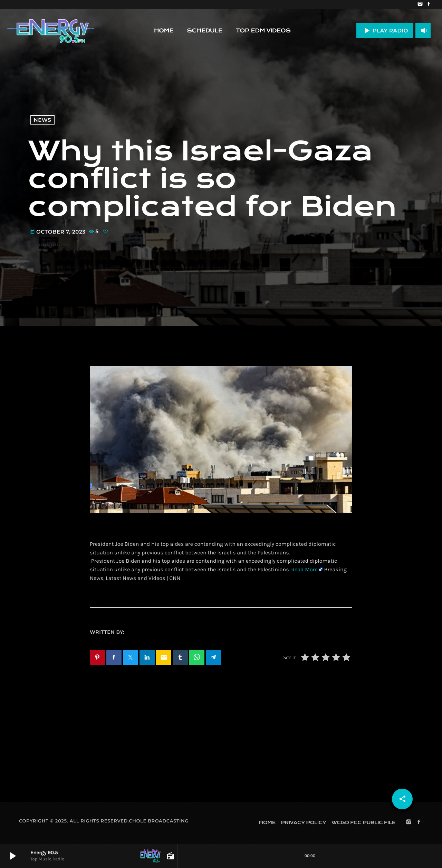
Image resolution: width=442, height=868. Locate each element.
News (43, 120)
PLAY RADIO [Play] (385, 31)
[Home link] (50, 31)
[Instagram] (420, 4)
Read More (304, 570)
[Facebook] (429, 4)
